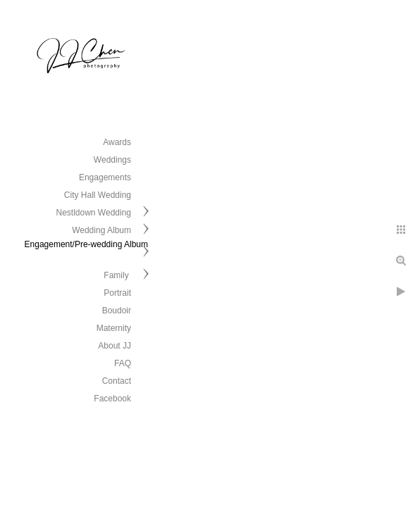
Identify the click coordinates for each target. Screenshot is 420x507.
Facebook (112, 399)
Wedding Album (101, 230)
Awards (117, 142)
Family (117, 275)
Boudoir (117, 311)
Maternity (114, 328)
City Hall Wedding (98, 195)
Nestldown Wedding (93, 213)
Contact (117, 381)
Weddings (112, 160)
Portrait (117, 293)
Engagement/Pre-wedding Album (86, 244)
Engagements (105, 177)
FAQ (123, 363)
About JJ (115, 346)
